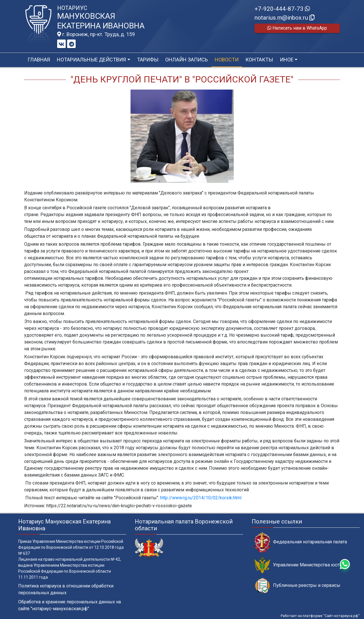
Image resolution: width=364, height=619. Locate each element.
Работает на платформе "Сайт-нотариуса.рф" (320, 616)
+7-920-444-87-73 (282, 9)
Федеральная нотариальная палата (301, 542)
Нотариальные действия (91, 60)
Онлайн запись (187, 60)
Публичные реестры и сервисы (297, 586)
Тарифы (148, 60)
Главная (39, 60)
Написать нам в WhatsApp (297, 28)
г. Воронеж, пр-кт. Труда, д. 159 (96, 34)
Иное (287, 60)
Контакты (259, 60)
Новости (227, 60)
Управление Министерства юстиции (302, 565)
